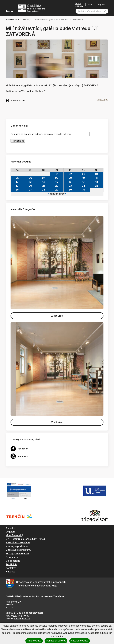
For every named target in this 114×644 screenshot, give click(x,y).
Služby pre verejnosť (17, 554)
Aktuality (27, 19)
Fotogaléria (12, 557)
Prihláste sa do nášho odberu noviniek (32, 134)
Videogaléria (13, 561)
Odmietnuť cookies (56, 641)
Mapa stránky (79, 5)
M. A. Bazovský (14, 535)
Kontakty (11, 568)
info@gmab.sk (22, 619)
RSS (90, 5)
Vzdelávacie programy (19, 550)
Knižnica (11, 572)
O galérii (11, 532)
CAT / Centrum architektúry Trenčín (26, 539)
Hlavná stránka (12, 19)
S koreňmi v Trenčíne (18, 542)
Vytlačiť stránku (16, 101)
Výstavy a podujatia (17, 546)
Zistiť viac (57, 316)
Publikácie (12, 564)
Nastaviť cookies (80, 641)
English (101, 5)
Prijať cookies (34, 641)
